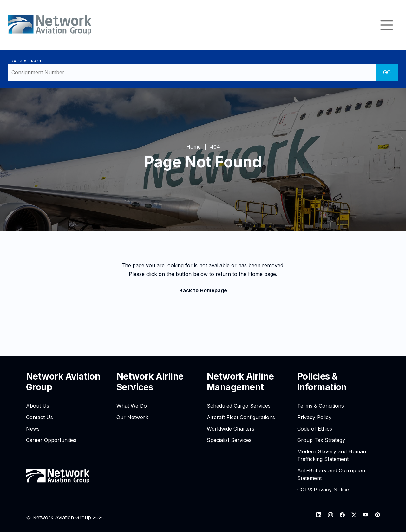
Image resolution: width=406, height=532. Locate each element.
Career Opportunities (51, 440)
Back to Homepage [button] (203, 290)
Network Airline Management (240, 382)
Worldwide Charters (231, 429)
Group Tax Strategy (321, 440)
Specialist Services (229, 440)
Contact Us (39, 417)
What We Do (132, 406)
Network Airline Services (150, 382)
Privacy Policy (314, 417)
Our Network (132, 417)
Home (193, 147)
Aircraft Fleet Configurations (241, 417)
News (33, 429)
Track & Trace (25, 61)
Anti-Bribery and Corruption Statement (331, 474)
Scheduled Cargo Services (239, 406)
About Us (38, 406)
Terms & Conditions (321, 406)
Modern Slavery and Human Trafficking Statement (332, 455)
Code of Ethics (315, 429)
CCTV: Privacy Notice (323, 490)
